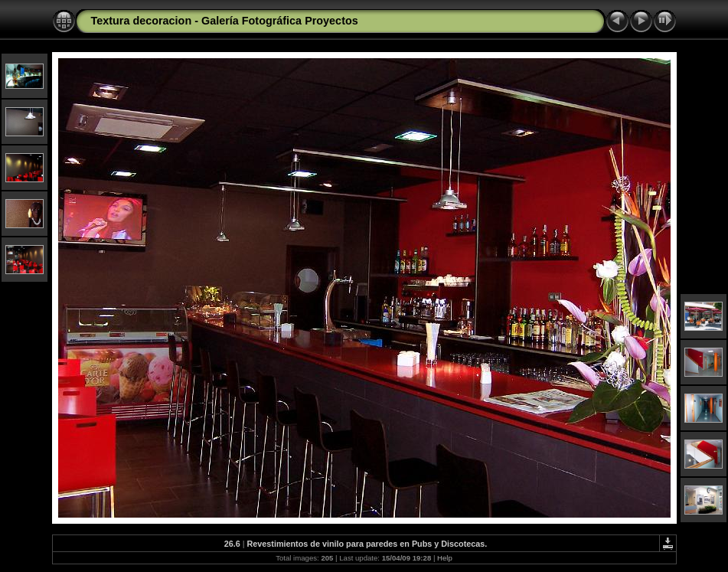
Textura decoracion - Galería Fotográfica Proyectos (225, 21)
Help (445, 558)
